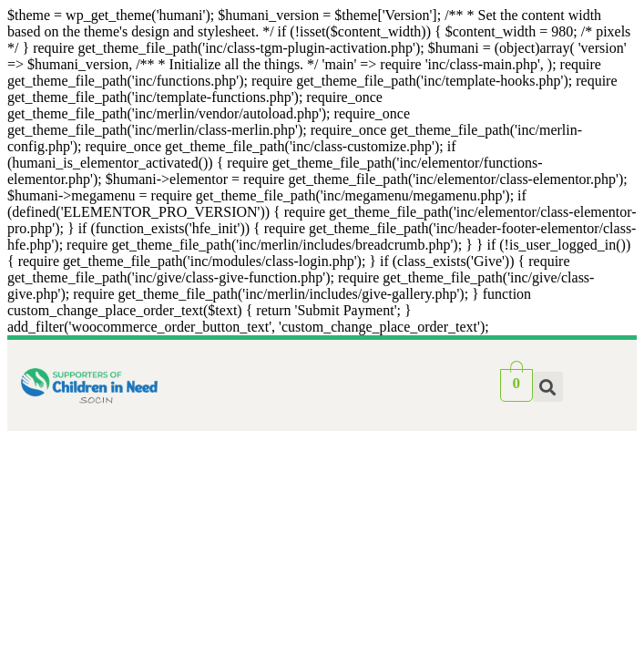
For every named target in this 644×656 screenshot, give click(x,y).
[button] (548, 387)
